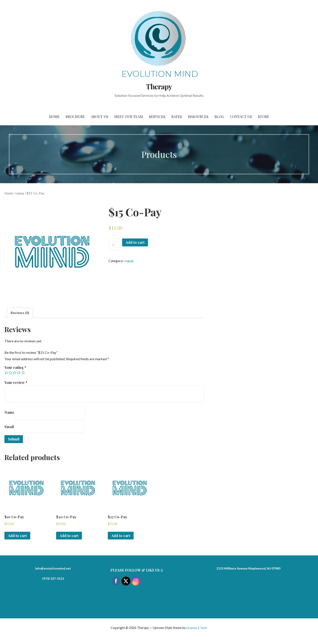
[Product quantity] (115, 245)
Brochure (75, 117)
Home (54, 117)
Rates (177, 117)
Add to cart (135, 242)
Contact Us (241, 117)
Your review (16, 382)
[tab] (20, 313)
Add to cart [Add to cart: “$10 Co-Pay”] (17, 536)
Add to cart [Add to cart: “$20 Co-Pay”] (69, 536)
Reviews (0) (20, 313)
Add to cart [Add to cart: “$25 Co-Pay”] (121, 536)
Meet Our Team (129, 117)
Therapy (159, 86)
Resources (198, 117)
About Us (99, 117)
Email (9, 427)
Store (264, 117)
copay (20, 193)
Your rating (15, 367)
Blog (219, 117)
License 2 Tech (197, 628)
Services (157, 117)
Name (9, 412)
